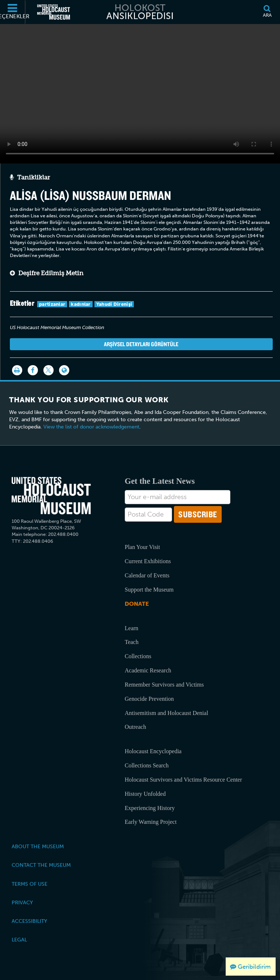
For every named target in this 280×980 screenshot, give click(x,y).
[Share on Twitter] (48, 370)
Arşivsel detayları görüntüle (141, 344)
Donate (137, 604)
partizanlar (52, 304)
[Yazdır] (17, 370)
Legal (19, 940)
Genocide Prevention (149, 699)
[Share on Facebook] (33, 370)
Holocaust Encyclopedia (153, 751)
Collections (138, 656)
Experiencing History (150, 808)
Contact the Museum (41, 865)
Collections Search (147, 765)
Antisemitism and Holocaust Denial (166, 713)
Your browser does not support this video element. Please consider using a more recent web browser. (140, 92)
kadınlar (81, 304)
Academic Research (148, 670)
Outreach (135, 727)
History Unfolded (145, 794)
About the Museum (38, 846)
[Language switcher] (64, 370)
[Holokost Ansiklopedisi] (140, 12)
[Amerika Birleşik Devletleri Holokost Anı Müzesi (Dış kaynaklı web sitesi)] (54, 12)
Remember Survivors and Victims (164, 685)
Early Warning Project (151, 822)
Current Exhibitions (148, 561)
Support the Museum (149, 590)
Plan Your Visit (142, 547)
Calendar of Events (147, 575)
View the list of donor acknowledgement (91, 427)
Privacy (22, 902)
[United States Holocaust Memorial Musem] (51, 496)
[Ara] (267, 12)
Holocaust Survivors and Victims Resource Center (183, 780)
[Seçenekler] (13, 12)
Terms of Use (30, 884)
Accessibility (29, 921)
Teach (132, 642)
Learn (131, 628)
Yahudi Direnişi (114, 304)
